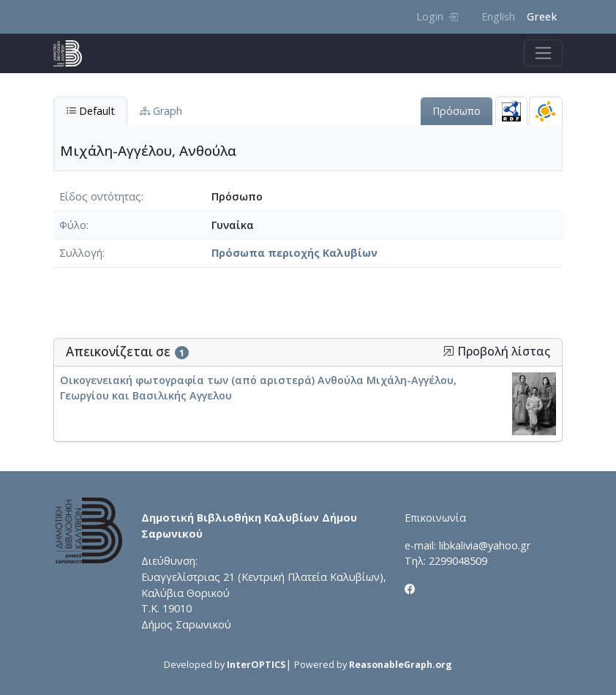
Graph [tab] (161, 111)
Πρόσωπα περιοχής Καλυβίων (294, 253)
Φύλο (73, 225)
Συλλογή (81, 253)
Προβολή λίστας (496, 352)
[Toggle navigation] (543, 53)
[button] (448, 351)
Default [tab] (90, 111)
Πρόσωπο (457, 111)
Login (437, 16)
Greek (542, 16)
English (498, 16)
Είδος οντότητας (100, 196)
